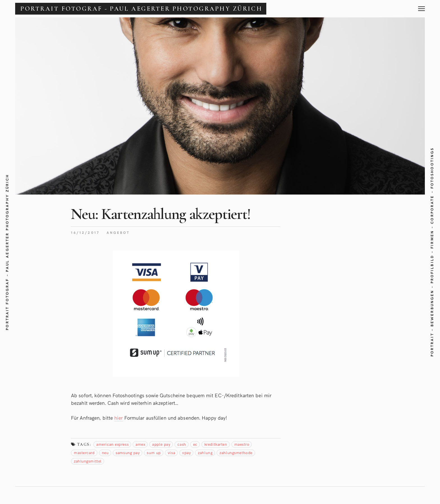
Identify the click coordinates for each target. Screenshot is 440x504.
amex (140, 444)
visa (171, 453)
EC (195, 444)
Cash (182, 444)
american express (112, 444)
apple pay (161, 444)
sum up (154, 453)
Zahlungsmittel (88, 461)
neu (105, 453)
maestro (242, 444)
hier (118, 418)
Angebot (118, 232)
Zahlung (205, 453)
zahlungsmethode (236, 453)
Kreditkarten (216, 444)
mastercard (84, 453)
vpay (186, 453)
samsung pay (128, 453)
